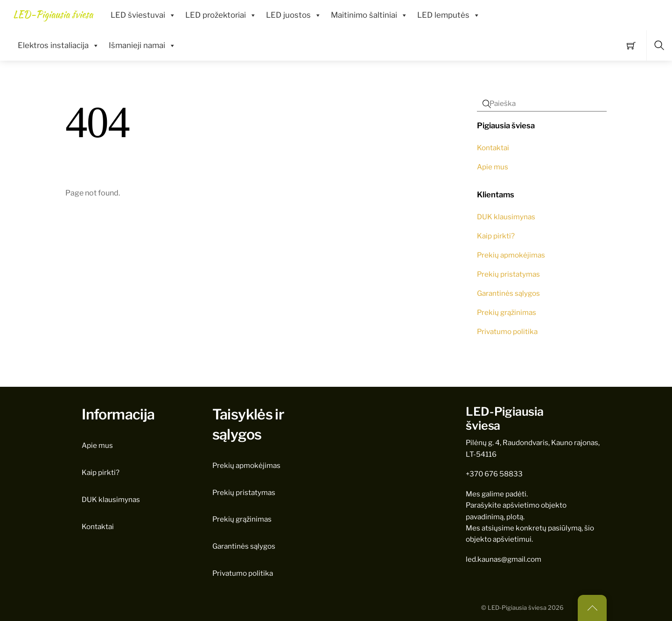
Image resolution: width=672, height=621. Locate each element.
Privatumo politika (507, 331)
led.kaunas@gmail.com (504, 559)
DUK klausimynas (506, 217)
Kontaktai (493, 148)
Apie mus (493, 167)
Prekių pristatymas (508, 274)
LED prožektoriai (221, 15)
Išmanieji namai (142, 45)
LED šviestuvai (143, 15)
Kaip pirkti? (496, 236)
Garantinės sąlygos (508, 293)
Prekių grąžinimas (507, 312)
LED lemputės (449, 15)
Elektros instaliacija (59, 45)
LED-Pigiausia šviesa (517, 608)
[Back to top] (592, 608)
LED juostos (294, 15)
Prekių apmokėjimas (511, 255)
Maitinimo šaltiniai (369, 15)
